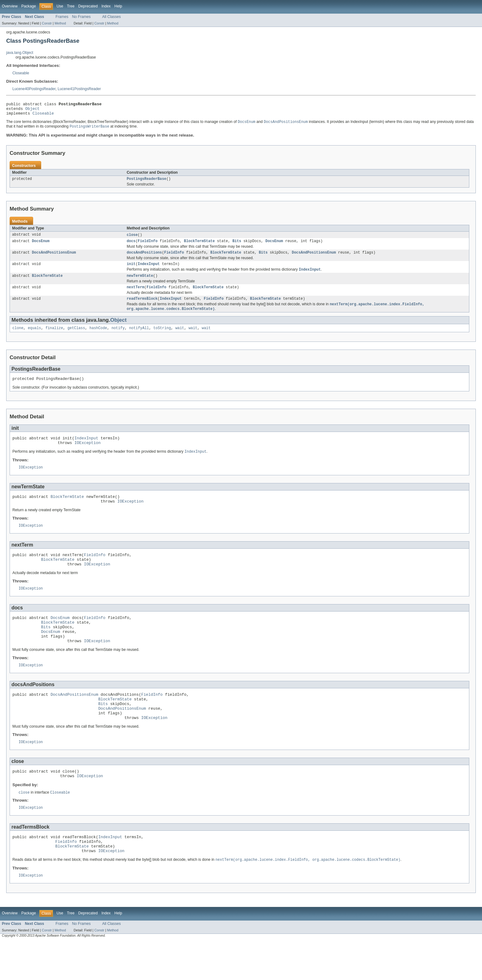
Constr (47, 23)
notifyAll (139, 338)
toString (162, 338)
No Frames (81, 17)
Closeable (21, 73)
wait (180, 338)
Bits (237, 246)
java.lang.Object (20, 53)
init (131, 270)
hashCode (98, 338)
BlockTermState (199, 246)
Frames (62, 17)
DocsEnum (41, 246)
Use (60, 6)
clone (18, 338)
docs (131, 246)
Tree (71, 6)
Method (60, 23)
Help (118, 6)
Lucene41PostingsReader (79, 89)
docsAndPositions (144, 258)
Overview (10, 6)
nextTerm (136, 295)
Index (106, 6)
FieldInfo (148, 246)
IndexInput (149, 270)
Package (29, 6)
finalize (54, 338)
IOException (88, 455)
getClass (76, 338)
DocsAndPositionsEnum (54, 258)
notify (118, 338)
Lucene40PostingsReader (34, 89)
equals (35, 338)
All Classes (112, 17)
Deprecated (88, 6)
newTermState (140, 283)
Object (33, 110)
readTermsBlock (142, 307)
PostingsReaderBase (147, 183)
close (132, 239)
